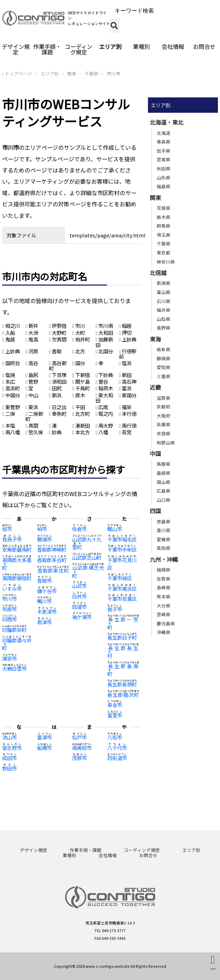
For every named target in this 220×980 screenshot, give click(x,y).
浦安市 (9, 658)
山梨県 (164, 319)
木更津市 (47, 611)
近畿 (155, 387)
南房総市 (82, 748)
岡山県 (164, 482)
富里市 (115, 715)
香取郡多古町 (52, 560)
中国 (155, 454)
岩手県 (164, 151)
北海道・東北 (166, 122)
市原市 (9, 609)
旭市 (7, 529)
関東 (72, 73)
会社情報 (173, 46)
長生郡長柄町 (122, 684)
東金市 (115, 705)
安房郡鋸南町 (17, 549)
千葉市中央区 (122, 549)
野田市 (9, 768)
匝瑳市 (79, 607)
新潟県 (164, 283)
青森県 (164, 142)
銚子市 (115, 609)
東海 (155, 339)
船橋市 (44, 748)
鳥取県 (164, 464)
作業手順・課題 (47, 49)
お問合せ (148, 855)
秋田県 (164, 168)
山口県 (164, 500)
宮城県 (164, 159)
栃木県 (164, 217)
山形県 (164, 178)
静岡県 (164, 358)
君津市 (44, 622)
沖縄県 (164, 632)
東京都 (164, 253)
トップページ (19, 73)
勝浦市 (44, 539)
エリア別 (110, 46)
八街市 (115, 737)
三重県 (164, 376)
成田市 (9, 758)
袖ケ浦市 (82, 617)
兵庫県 (164, 424)
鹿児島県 (166, 623)
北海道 (164, 133)
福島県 (164, 186)
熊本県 (164, 596)
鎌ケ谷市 (47, 591)
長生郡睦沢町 (123, 695)
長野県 (164, 328)
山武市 (79, 586)
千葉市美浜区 (122, 588)
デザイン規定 (16, 49)
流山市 (9, 737)
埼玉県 (164, 235)
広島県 (164, 491)
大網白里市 (14, 668)
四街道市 (117, 758)
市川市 (113, 73)
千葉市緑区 (120, 578)
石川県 (164, 301)
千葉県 (91, 73)
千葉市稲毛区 (122, 539)
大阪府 (164, 416)
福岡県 (164, 570)
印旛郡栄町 (14, 630)
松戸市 (79, 737)
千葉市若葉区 (122, 599)
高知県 (164, 548)
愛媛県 (164, 539)
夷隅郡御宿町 (17, 578)
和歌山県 (166, 443)
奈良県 (164, 433)
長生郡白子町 (122, 637)
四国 (155, 511)
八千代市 (117, 748)
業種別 (141, 46)
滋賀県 (164, 398)
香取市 (44, 580)
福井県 (164, 310)
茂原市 (79, 758)
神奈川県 (166, 262)
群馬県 (164, 226)
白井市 (79, 596)
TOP (213, 969)
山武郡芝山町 (87, 557)
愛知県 (164, 367)
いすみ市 (12, 588)
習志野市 (12, 748)
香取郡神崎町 (52, 549)
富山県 (164, 292)
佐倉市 (79, 529)
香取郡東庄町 (53, 570)
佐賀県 (164, 579)
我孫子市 (12, 539)
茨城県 (164, 208)
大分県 (164, 606)
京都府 (164, 407)
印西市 (9, 619)
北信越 (158, 273)
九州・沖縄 (164, 559)
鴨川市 (44, 601)
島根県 (164, 473)
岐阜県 (164, 349)
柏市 (42, 529)
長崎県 (164, 587)
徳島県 (164, 521)
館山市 (115, 529)
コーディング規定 (79, 49)
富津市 (44, 737)
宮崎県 (164, 614)
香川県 (164, 530)
